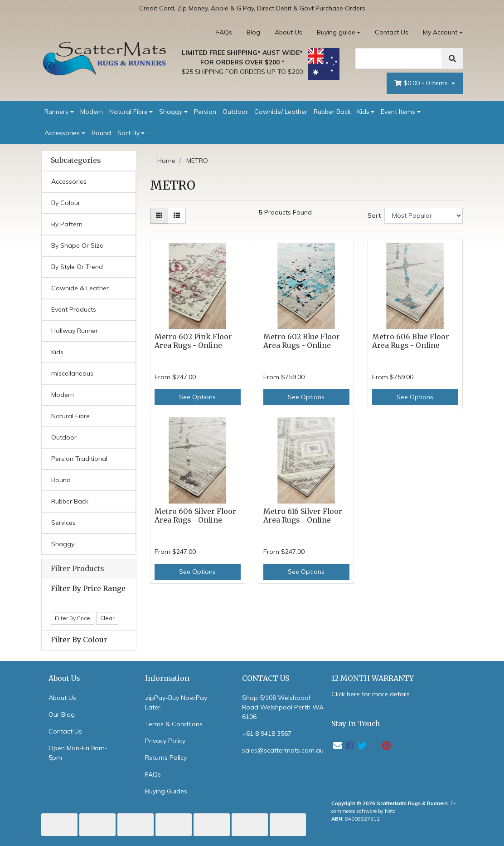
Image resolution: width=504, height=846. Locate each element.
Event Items (398, 112)
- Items (422, 83)
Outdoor (235, 112)
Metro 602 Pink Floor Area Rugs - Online (193, 341)
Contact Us (392, 32)
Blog (253, 32)
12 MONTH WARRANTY (373, 678)
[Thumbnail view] (159, 216)
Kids (363, 112)
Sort (374, 215)
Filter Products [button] (77, 569)
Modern (92, 112)
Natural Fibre (128, 112)
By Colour (66, 203)
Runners (56, 112)
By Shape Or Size (77, 245)
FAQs (224, 32)
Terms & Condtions (174, 724)
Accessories (62, 133)
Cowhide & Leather (80, 288)
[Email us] (338, 746)
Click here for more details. (371, 694)
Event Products (74, 309)
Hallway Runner (75, 331)
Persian (205, 112)
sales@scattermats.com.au (283, 750)
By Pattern (67, 224)
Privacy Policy (165, 741)
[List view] (177, 216)
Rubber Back (332, 112)
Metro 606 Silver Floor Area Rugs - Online (195, 516)
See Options (197, 397)
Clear (107, 618)
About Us (288, 32)
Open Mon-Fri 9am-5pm (78, 753)
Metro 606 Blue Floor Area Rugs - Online (411, 341)
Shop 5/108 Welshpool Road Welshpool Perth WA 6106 (283, 707)
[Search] (399, 59)
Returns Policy (166, 758)
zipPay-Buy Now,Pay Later (176, 702)
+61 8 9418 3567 (267, 734)
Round (101, 133)
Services (63, 523)
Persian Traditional (79, 459)
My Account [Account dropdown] (440, 32)
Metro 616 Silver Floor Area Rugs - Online (303, 516)
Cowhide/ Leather (281, 112)
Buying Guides (166, 791)
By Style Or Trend (77, 267)
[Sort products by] (424, 216)
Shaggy (171, 112)
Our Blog (62, 714)
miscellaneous (72, 373)
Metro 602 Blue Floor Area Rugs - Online (302, 341)
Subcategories (76, 161)
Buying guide (336, 32)
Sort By (128, 133)
